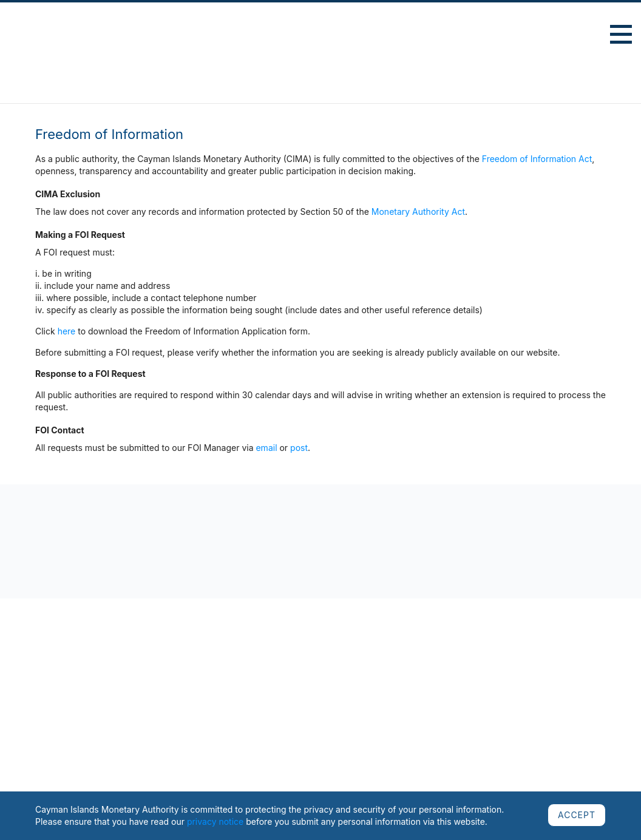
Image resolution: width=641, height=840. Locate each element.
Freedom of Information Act (537, 159)
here (67, 331)
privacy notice (215, 821)
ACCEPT (577, 815)
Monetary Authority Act (418, 212)
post (299, 448)
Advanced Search (580, 36)
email (266, 448)
